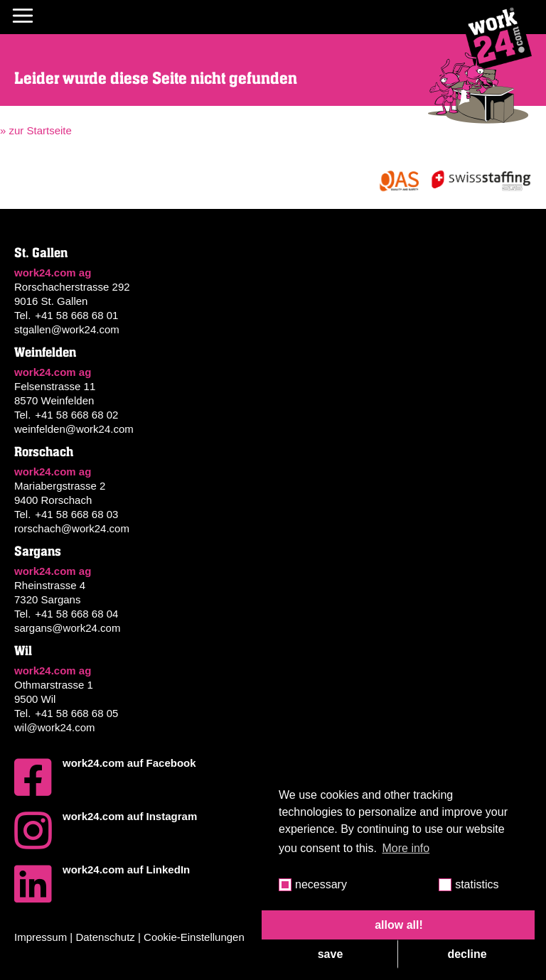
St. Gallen (41, 253)
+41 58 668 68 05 (76, 713)
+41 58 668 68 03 (76, 514)
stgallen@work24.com (67, 329)
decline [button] (467, 954)
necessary (321, 884)
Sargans (38, 551)
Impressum (41, 937)
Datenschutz (105, 937)
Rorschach (44, 452)
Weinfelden (45, 352)
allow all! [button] (399, 925)
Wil (23, 651)
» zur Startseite (36, 130)
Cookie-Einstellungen (194, 937)
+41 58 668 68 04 (76, 614)
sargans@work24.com (67, 628)
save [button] (331, 954)
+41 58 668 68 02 (76, 415)
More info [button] (406, 848)
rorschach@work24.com (72, 528)
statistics (477, 884)
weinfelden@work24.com (74, 429)
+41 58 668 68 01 (76, 315)
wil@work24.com (55, 727)
